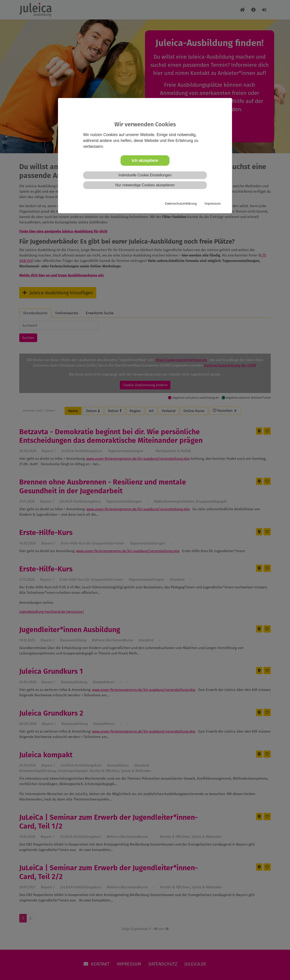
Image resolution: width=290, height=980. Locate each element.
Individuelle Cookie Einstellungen (145, 175)
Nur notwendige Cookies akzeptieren (145, 185)
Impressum (213, 204)
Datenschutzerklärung (181, 204)
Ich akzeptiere (145, 161)
